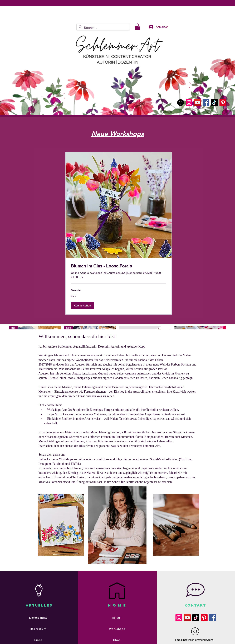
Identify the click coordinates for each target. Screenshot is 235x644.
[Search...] (103, 28)
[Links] (39, 640)
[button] (137, 27)
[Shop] (117, 640)
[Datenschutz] (39, 618)
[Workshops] (117, 629)
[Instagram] (189, 103)
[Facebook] (206, 103)
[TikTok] (214, 103)
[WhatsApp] (181, 103)
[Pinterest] (223, 103)
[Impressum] (39, 629)
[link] (119, 266)
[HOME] (117, 618)
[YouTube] (197, 103)
